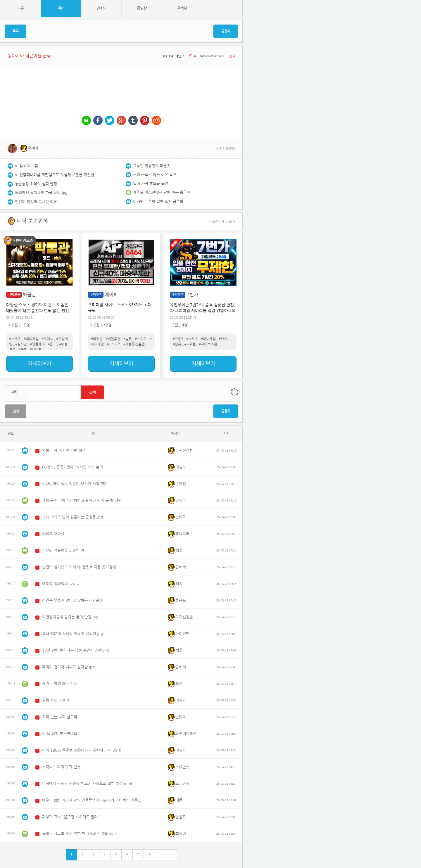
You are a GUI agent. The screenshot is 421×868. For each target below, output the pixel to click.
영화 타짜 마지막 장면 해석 (64, 451)
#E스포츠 (114, 344)
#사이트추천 (208, 344)
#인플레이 (37, 344)
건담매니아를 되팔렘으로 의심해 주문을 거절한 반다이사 (60, 175)
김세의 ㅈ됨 (29, 166)
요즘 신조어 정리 (56, 700)
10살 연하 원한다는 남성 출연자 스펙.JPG (76, 650)
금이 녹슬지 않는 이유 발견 (155, 175)
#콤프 (52, 344)
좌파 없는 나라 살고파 (60, 717)
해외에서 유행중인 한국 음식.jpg (41, 193)
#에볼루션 (113, 339)
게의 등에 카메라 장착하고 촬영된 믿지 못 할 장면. (82, 500)
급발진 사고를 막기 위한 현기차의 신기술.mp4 (80, 834)
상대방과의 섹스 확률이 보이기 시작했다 (74, 484)
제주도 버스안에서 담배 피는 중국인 (162, 192)
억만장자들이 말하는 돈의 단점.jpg (70, 617)
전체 (15, 411)
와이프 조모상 (53, 534)
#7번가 (178, 339)
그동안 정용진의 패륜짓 (152, 166)
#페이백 (36, 350)
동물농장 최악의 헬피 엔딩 (36, 184)
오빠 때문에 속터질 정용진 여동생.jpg (73, 634)
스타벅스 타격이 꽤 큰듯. (62, 767)
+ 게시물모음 (226, 148)
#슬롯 (23, 350)
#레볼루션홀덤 (134, 344)
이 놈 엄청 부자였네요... (61, 734)
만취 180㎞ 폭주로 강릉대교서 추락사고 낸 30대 (81, 750)
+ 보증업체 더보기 (222, 221)
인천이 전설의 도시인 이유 (36, 202)
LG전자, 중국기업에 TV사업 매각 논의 (73, 467)
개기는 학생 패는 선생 (60, 684)
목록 (15, 31)
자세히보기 (39, 364)
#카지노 (225, 339)
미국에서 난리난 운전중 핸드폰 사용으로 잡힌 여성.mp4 (87, 784)
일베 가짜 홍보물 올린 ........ (156, 184)
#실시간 (21, 344)
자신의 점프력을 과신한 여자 (65, 550)
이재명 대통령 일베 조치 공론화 (158, 202)
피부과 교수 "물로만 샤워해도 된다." (71, 817)
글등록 (226, 31)
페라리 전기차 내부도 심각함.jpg (68, 667)
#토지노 (47, 339)
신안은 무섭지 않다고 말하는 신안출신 (73, 600)
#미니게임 (31, 339)
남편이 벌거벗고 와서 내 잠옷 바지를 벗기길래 (79, 567)
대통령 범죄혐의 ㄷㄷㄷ (61, 584)
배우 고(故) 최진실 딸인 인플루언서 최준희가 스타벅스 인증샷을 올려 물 (93, 800)
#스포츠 (15, 339)
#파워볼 (97, 339)
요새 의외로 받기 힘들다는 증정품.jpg (73, 517)
